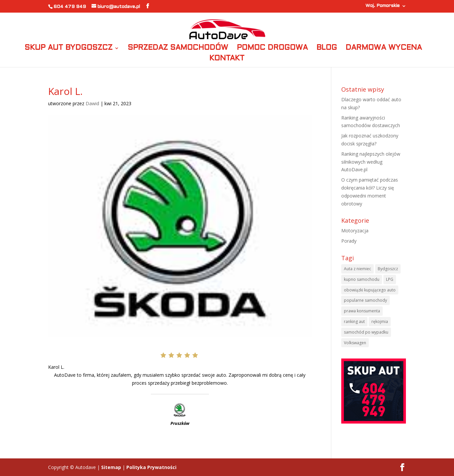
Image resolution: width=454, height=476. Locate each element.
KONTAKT (227, 59)
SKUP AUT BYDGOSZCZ (68, 49)
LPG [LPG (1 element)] (390, 279)
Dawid (92, 103)
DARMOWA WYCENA (384, 49)
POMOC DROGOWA (272, 49)
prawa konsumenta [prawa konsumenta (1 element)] (362, 311)
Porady (349, 241)
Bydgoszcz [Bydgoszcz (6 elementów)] (388, 269)
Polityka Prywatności (151, 467)
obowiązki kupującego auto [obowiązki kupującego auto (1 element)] (370, 290)
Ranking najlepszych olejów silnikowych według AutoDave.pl (371, 162)
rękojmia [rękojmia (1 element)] (380, 321)
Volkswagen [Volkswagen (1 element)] (355, 343)
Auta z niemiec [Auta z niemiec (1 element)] (357, 269)
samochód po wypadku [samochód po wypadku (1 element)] (366, 332)
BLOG (327, 49)
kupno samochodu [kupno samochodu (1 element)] (362, 279)
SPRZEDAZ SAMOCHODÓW (178, 49)
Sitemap (111, 467)
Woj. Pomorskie (383, 6)
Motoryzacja (355, 231)
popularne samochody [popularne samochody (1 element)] (365, 300)
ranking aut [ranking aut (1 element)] (354, 321)
